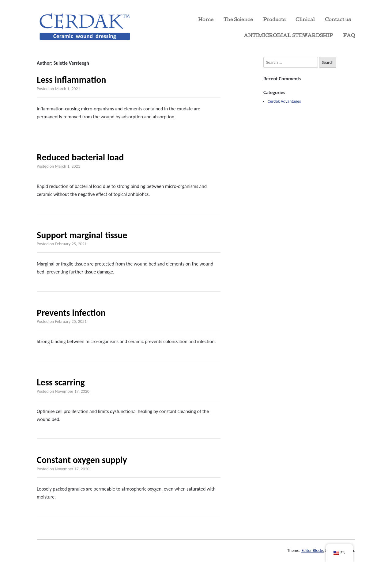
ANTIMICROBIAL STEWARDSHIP (288, 36)
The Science (238, 20)
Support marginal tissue (82, 235)
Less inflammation (71, 80)
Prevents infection (71, 313)
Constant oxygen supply (82, 460)
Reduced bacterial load (80, 157)
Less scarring (61, 382)
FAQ (349, 36)
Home (206, 20)
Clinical (305, 20)
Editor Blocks (313, 551)
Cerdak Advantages (284, 101)
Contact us (338, 20)
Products (274, 20)
